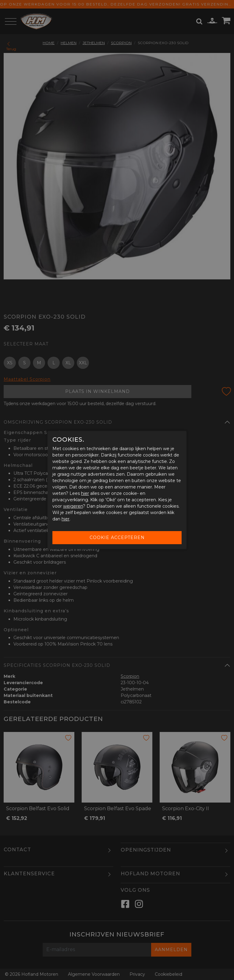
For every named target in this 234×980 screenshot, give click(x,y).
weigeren (73, 506)
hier (85, 493)
